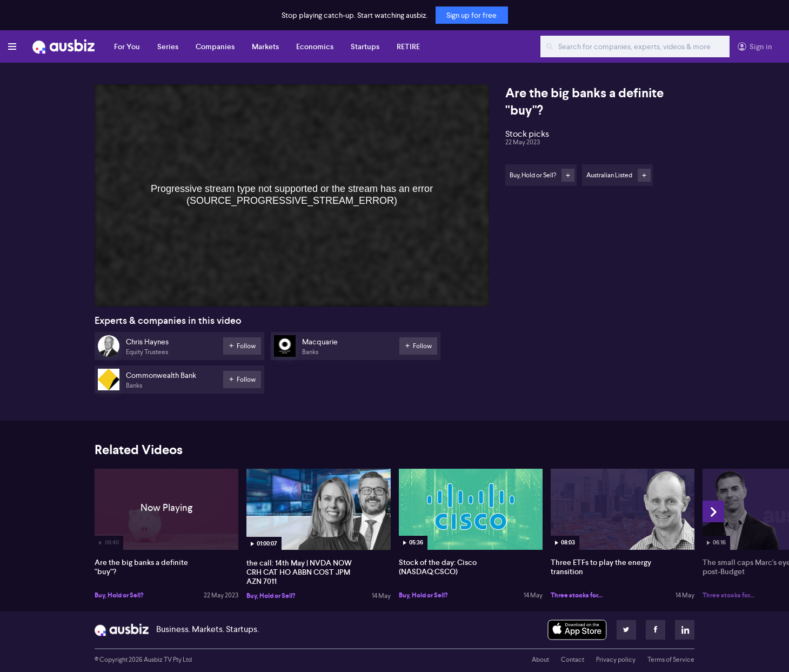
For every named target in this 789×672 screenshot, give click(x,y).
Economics (315, 46)
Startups (365, 46)
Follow (568, 175)
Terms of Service (671, 660)
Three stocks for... (577, 595)
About (540, 660)
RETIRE (408, 46)
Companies (215, 46)
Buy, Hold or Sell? (119, 595)
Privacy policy (616, 660)
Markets (265, 46)
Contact (573, 660)
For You (127, 46)
